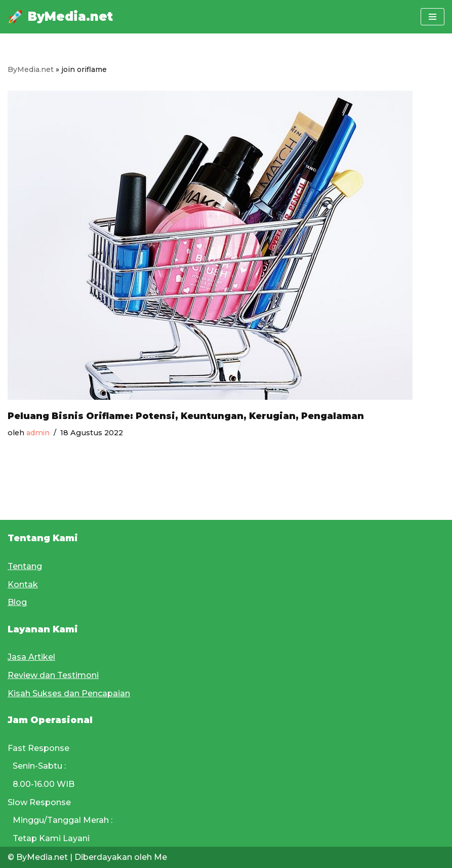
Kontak (23, 584)
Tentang (25, 566)
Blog (17, 602)
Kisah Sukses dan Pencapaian (69, 693)
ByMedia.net (31, 69)
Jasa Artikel (31, 657)
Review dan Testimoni (53, 675)
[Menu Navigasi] (433, 17)
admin (38, 433)
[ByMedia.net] (60, 17)
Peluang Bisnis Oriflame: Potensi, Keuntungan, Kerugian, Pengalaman (186, 416)
